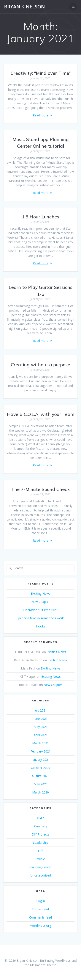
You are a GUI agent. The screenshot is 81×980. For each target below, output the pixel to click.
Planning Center (41, 867)
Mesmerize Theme (43, 965)
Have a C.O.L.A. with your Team (41, 414)
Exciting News (41, 593)
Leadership (40, 843)
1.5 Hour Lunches (40, 217)
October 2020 (40, 768)
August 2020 (40, 776)
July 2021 (41, 710)
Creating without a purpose (40, 365)
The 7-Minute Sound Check (40, 489)
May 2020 (41, 784)
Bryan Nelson (25, 7)
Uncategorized (41, 875)
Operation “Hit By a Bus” (40, 610)
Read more (41, 115)
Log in (41, 901)
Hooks (41, 626)
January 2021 (41, 760)
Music (41, 859)
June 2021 (41, 719)
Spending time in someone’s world (41, 618)
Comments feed (40, 917)
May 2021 (41, 727)
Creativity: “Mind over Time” (41, 73)
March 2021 (40, 743)
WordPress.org (41, 926)
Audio (40, 818)
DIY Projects (40, 834)
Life (41, 851)
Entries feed (40, 909)
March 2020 (40, 792)
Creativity (41, 826)
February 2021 (40, 751)
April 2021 (41, 735)
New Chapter (40, 602)
